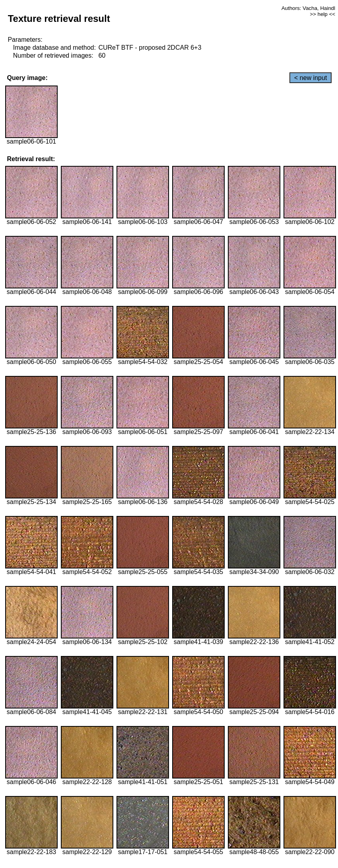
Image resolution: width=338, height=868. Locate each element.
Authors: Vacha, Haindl (308, 8)
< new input (311, 78)
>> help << (322, 14)
